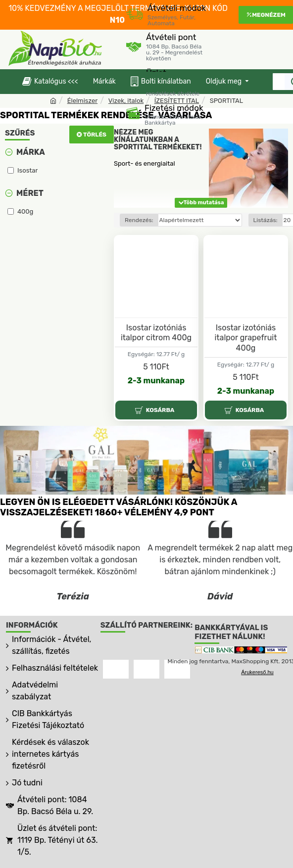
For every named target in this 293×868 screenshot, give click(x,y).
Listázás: (266, 220)
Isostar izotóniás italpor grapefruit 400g (245, 338)
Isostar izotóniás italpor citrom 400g (156, 333)
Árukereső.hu (257, 672)
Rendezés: (139, 220)
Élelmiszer (83, 101)
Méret (30, 193)
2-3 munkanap (156, 381)
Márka (31, 152)
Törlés (95, 135)
